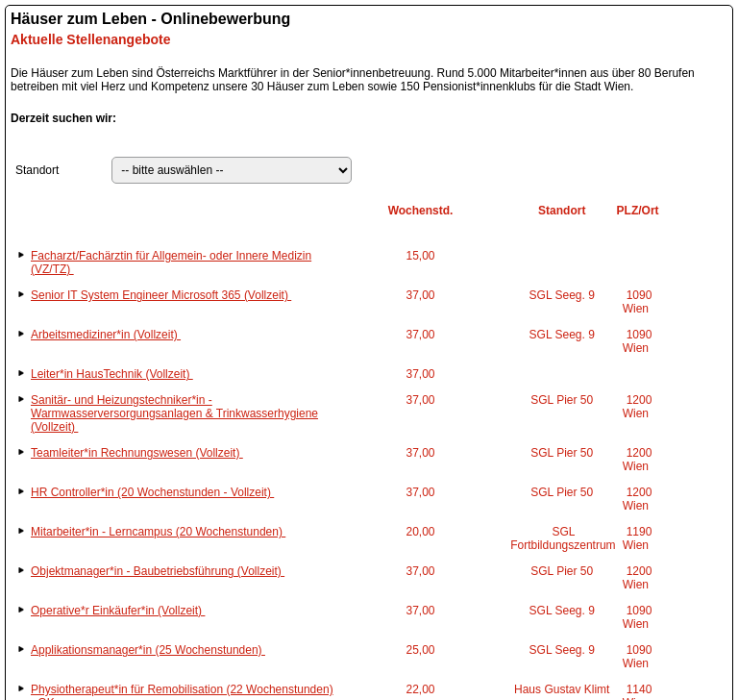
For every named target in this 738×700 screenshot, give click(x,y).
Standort (37, 170)
